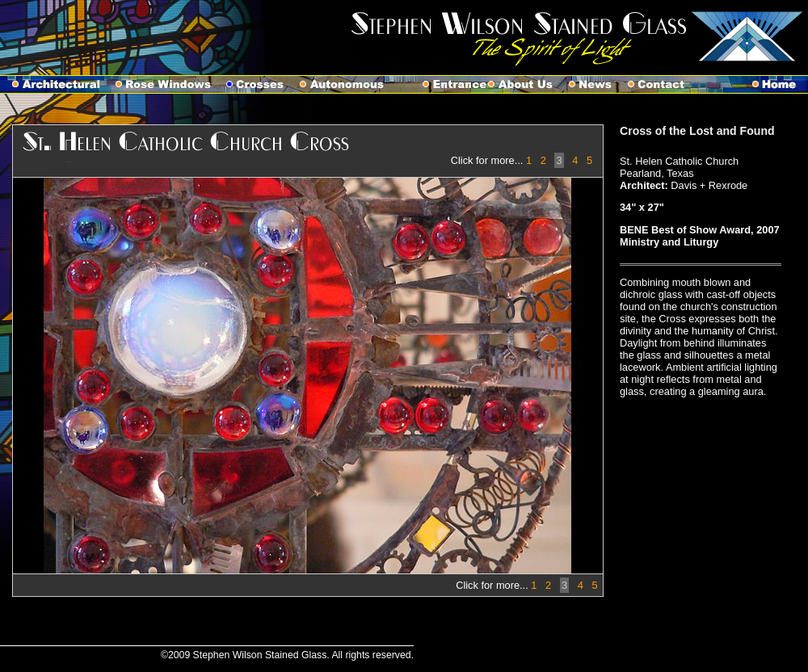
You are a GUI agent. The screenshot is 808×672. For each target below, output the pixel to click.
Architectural (58, 84)
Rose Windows (171, 84)
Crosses (263, 84)
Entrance (444, 84)
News (598, 84)
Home (780, 84)
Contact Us (664, 84)
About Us (528, 84)
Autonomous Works (350, 84)
